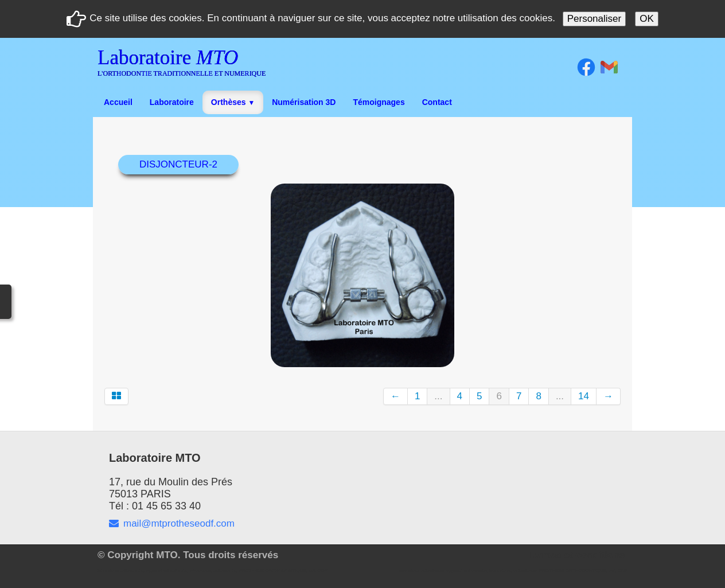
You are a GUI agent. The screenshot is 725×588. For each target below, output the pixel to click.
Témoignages (379, 102)
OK (647, 19)
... (438, 396)
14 (584, 396)
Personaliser (595, 19)
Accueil (118, 102)
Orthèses (233, 102)
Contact (437, 102)
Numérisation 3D (304, 102)
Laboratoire (172, 102)
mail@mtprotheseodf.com (172, 523)
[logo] (186, 66)
